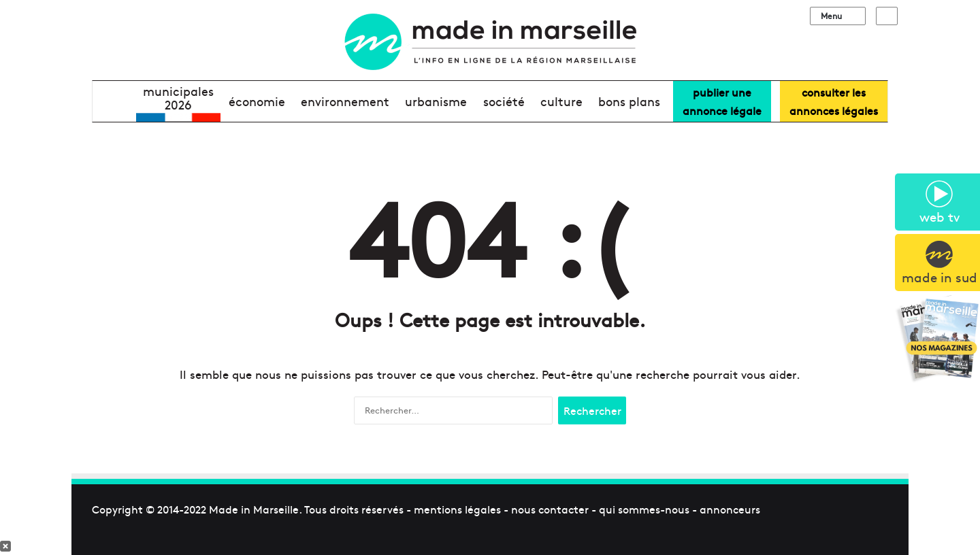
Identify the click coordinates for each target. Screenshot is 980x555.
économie (257, 101)
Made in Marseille (254, 509)
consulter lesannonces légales (834, 101)
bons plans (629, 101)
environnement (345, 101)
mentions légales (457, 509)
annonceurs (730, 509)
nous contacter (550, 509)
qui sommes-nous (644, 509)
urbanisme (436, 101)
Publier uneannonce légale (722, 101)
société (504, 101)
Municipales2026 (178, 98)
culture (561, 101)
